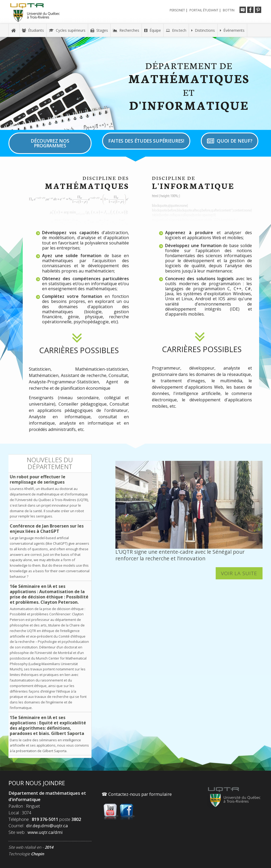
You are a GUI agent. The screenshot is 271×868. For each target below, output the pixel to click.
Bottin (229, 10)
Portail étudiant (204, 10)
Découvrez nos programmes (50, 143)
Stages (99, 30)
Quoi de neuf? (230, 141)
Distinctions (203, 30)
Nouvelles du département (50, 463)
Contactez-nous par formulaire (137, 794)
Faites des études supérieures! (146, 141)
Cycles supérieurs (67, 30)
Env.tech (176, 30)
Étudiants (33, 30)
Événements (232, 30)
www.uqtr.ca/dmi (45, 832)
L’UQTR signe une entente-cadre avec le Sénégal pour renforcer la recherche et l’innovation (180, 555)
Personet (177, 10)
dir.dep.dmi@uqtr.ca (47, 826)
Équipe (153, 30)
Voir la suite (239, 573)
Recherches (126, 30)
